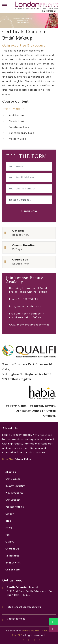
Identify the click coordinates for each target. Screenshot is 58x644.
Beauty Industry (15, 486)
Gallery (10, 542)
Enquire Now (21, 264)
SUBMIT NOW (29, 211)
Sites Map (8, 459)
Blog (8, 521)
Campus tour (13, 570)
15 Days (17, 250)
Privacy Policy (23, 459)
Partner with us (15, 507)
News (9, 528)
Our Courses (13, 479)
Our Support (13, 500)
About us (11, 472)
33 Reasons (12, 556)
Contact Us (12, 549)
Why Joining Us (14, 493)
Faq (8, 535)
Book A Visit (13, 563)
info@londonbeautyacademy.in (24, 607)
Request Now (21, 235)
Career (10, 514)
